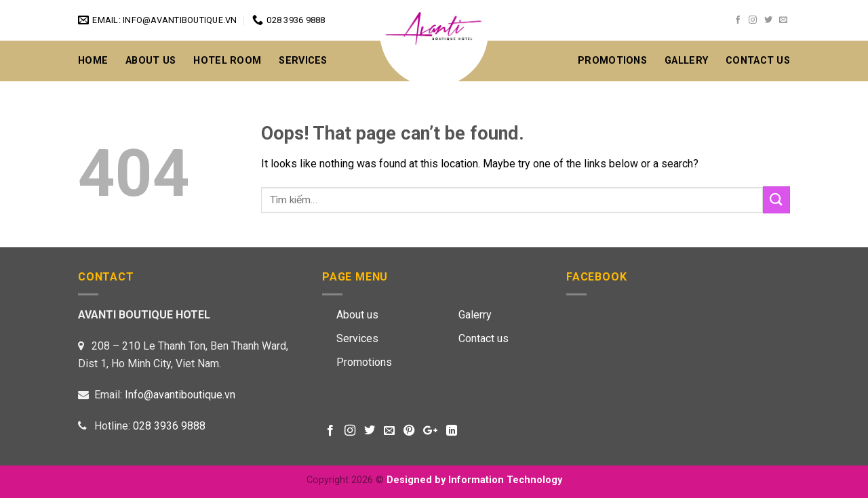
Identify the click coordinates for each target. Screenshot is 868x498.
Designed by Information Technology (474, 480)
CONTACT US (758, 61)
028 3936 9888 (169, 426)
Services (303, 61)
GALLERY (686, 61)
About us (357, 315)
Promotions (612, 61)
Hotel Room (227, 61)
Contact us (484, 338)
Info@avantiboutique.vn (180, 395)
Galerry (475, 315)
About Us (151, 61)
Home (93, 61)
